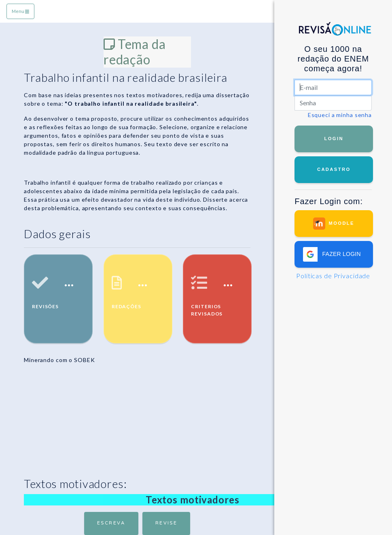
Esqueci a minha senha (340, 115)
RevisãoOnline (335, 32)
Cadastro (334, 169)
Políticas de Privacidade (333, 276)
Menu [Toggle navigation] (20, 11)
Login (334, 139)
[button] (334, 254)
